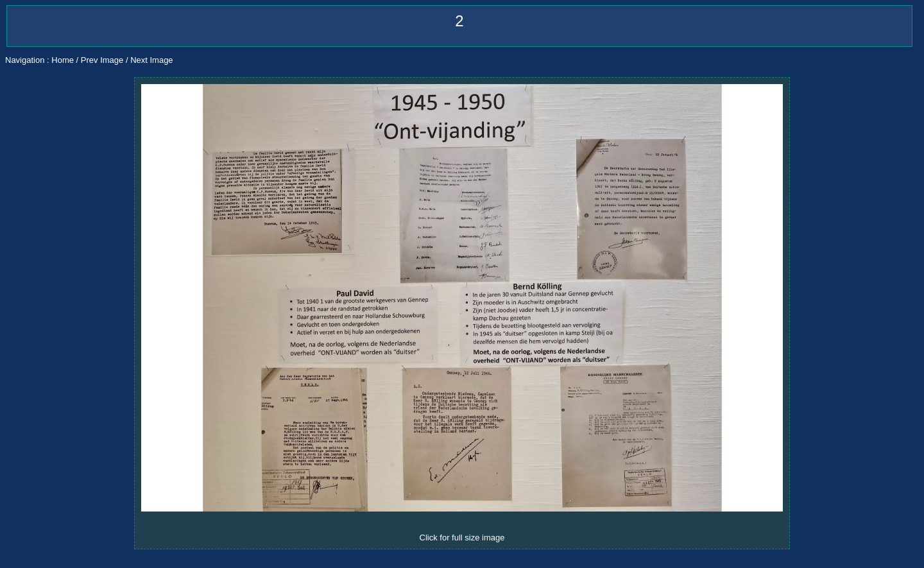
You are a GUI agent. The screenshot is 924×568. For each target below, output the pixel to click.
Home (63, 60)
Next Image (151, 60)
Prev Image (102, 60)
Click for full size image (462, 538)
